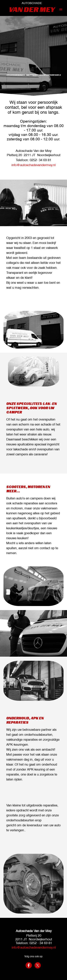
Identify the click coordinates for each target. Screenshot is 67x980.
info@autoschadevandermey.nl (33, 165)
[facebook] (29, 965)
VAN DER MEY (32, 10)
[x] (38, 965)
